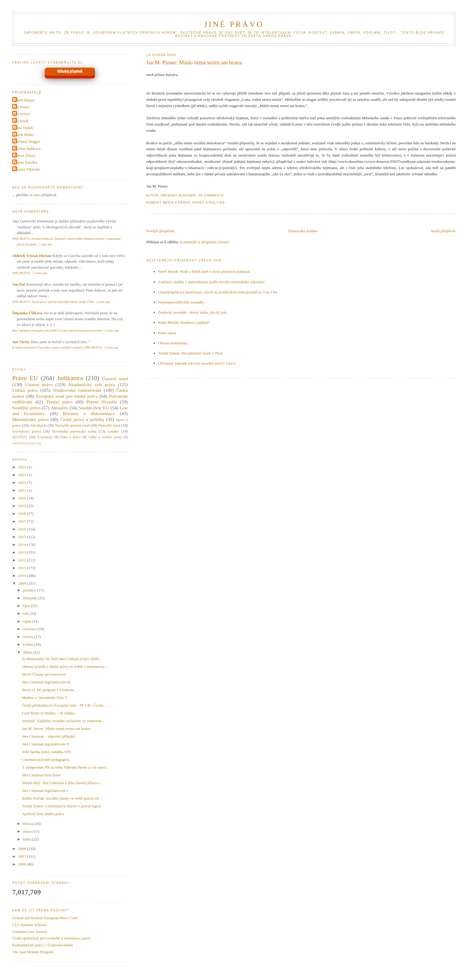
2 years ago (40, 273)
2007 (23, 856)
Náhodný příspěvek (70, 72)
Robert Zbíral (24, 155)
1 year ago (46, 244)
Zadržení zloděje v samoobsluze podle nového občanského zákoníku (211, 282)
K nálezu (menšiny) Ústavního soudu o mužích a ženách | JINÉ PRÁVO (57, 347)
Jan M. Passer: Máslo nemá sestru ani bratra (194, 63)
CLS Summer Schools (30, 925)
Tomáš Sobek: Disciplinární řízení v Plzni (191, 353)
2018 (23, 514)
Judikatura (70, 378)
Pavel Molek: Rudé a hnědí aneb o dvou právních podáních (204, 271)
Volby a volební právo (105, 437)
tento (37, 195)
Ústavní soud (115, 378)
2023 (23, 475)
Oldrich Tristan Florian (32, 256)
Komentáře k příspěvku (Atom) (204, 242)
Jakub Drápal (24, 100)
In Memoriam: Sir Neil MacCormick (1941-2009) (61, 659)
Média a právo (177, 203)
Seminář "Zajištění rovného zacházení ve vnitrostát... (63, 721)
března (29, 824)
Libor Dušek (23, 128)
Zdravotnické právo (24, 443)
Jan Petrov (22, 114)
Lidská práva (25, 390)
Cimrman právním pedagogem (46, 760)
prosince (30, 590)
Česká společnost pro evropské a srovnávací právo (51, 938)
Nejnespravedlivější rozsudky (181, 302)
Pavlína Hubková (27, 149)
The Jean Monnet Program (33, 952)
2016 (23, 529)
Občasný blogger (27, 141)
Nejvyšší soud (109, 425)
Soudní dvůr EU (94, 408)
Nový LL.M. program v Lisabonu (48, 690)
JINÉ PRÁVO (234, 24)
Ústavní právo (39, 384)
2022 (23, 483)
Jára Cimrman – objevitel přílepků (48, 736)
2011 (23, 568)
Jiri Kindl (21, 121)
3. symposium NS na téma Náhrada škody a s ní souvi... (65, 767)
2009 (23, 583)
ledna (28, 839)
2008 (23, 849)
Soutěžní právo (26, 408)
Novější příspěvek (160, 231)
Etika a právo (70, 437)
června (29, 637)
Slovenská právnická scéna (74, 431)
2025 (23, 467)
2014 (23, 545)
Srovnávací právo (27, 431)
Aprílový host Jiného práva (43, 814)
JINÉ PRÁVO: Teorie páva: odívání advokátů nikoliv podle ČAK (53, 302)
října (27, 606)
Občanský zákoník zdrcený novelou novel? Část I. (197, 363)
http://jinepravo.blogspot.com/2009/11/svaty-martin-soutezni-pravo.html (57, 330)
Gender (113, 431)
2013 (23, 552)
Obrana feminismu (173, 343)
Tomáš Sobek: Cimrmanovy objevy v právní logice (61, 806)
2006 (23, 864)
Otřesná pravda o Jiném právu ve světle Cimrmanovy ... (65, 667)
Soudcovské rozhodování (77, 390)
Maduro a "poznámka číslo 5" (45, 698)
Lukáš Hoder (24, 135)
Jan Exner (21, 107)
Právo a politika (209, 203)
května (29, 644)
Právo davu (167, 333)
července (30, 629)
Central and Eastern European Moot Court (45, 918)
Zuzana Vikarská (27, 169)
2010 (23, 576)
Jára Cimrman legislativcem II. (46, 744)
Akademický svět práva (91, 384)
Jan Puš (19, 284)
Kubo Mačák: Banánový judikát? (184, 322)
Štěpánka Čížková (27, 313)
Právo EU (25, 378)
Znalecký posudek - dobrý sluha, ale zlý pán (193, 312)
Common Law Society (30, 932)
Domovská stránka (302, 231)
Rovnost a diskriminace (89, 413)
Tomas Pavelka (26, 162)
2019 (23, 506)
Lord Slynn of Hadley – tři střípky (48, 713)
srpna (28, 621)
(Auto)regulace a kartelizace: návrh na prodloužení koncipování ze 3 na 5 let (218, 292)
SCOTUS (20, 437)
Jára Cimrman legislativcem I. (45, 791)
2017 (23, 521)
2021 (23, 490)
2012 (23, 560)
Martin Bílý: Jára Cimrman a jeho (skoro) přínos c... (62, 783)
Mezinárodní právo (30, 419)
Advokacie (38, 425)
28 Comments (211, 195)
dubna (28, 652)
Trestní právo (59, 402)
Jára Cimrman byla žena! (41, 775)
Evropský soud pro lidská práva (67, 396)
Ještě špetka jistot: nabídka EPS (46, 752)
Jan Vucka (21, 342)
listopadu (31, 598)
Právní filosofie (102, 402)
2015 (23, 537)
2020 (23, 498)
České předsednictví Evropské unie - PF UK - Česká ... (64, 705)
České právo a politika (82, 419)
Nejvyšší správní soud (73, 425)
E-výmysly (45, 437)
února (28, 831)
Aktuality (60, 408)
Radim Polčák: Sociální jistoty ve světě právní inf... (62, 798)
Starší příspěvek (443, 231)
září (26, 613)
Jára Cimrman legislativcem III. (46, 682)
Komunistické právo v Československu (43, 945)
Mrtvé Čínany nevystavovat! (44, 674)
